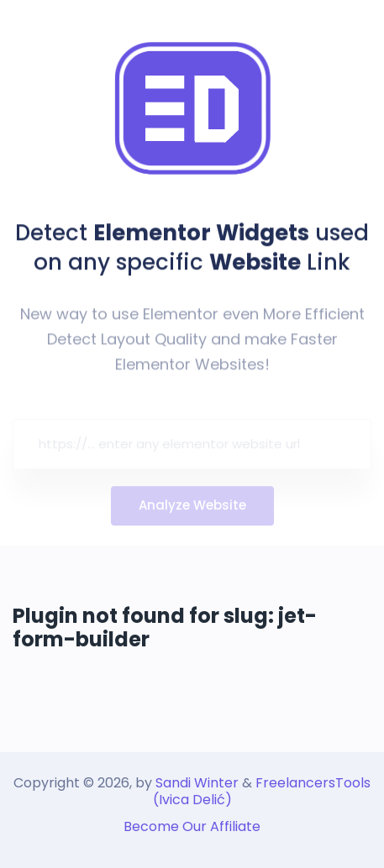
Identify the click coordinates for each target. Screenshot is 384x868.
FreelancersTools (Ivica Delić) (262, 791)
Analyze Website (192, 509)
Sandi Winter (197, 783)
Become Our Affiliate (192, 826)
